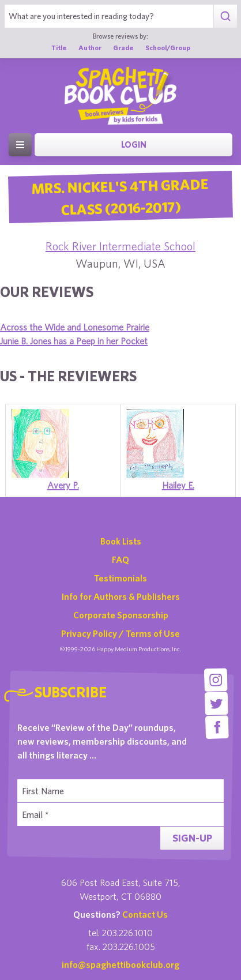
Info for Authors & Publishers (121, 596)
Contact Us (145, 914)
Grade (123, 47)
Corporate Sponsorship (121, 615)
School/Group (168, 47)
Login (134, 144)
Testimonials (120, 578)
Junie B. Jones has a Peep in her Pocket (74, 341)
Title (59, 47)
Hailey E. (178, 485)
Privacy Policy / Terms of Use (120, 633)
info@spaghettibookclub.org (120, 964)
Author (90, 47)
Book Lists (121, 541)
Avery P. (63, 485)
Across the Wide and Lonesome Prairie (75, 327)
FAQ (120, 560)
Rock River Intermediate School (120, 246)
